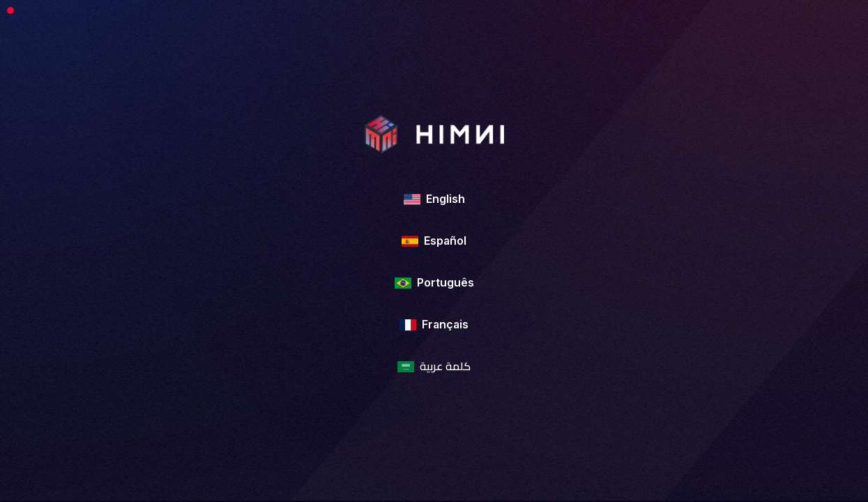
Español (434, 241)
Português (434, 282)
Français (434, 324)
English (434, 199)
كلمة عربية (434, 366)
